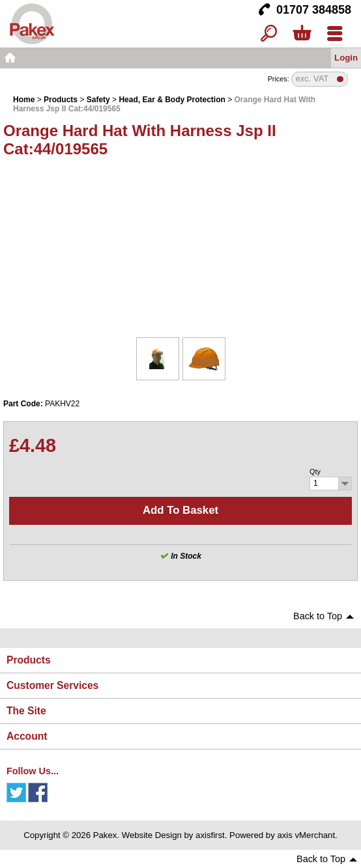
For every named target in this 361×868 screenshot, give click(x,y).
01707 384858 (314, 10)
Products (61, 100)
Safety (98, 100)
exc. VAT (312, 79)
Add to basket (180, 510)
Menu (335, 34)
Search (269, 34)
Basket (301, 34)
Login (346, 58)
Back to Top (318, 616)
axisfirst (210, 835)
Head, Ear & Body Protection (172, 100)
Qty (315, 471)
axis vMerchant (306, 835)
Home (10, 58)
